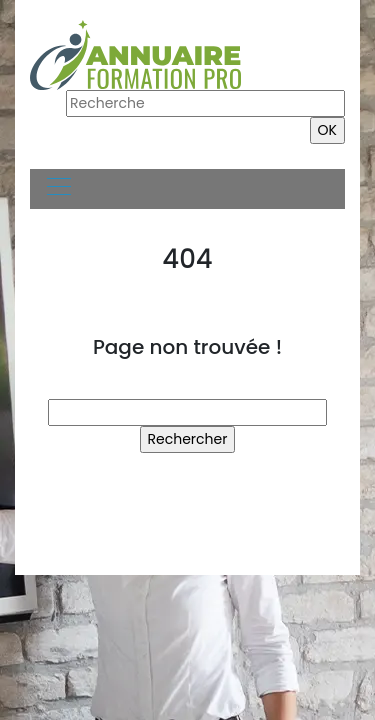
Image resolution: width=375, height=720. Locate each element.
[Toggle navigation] (58, 189)
